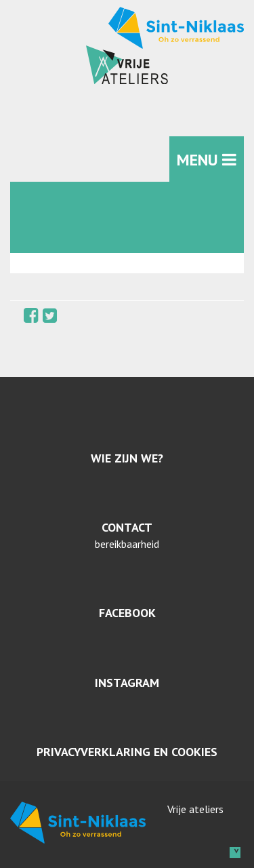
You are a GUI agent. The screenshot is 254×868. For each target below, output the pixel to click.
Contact (127, 527)
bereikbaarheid (127, 544)
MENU (207, 160)
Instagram (127, 683)
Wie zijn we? (127, 458)
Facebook (127, 613)
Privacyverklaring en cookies (127, 752)
